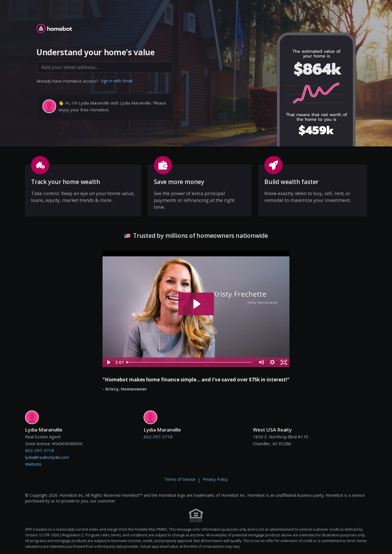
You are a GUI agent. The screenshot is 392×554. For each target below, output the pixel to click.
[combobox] (105, 67)
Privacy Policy (215, 479)
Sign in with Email (117, 81)
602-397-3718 (40, 450)
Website (33, 464)
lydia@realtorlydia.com (47, 457)
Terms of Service (180, 479)
